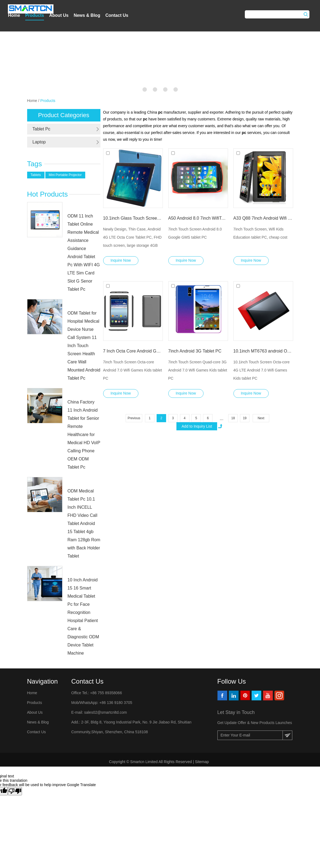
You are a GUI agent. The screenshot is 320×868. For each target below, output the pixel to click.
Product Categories (64, 115)
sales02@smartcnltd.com (105, 712)
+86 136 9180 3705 (115, 703)
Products (35, 15)
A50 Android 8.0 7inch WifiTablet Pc (198, 218)
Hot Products (47, 194)
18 (233, 418)
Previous (134, 418)
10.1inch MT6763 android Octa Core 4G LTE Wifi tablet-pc (263, 351)
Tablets (36, 175)
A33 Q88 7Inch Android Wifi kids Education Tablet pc (263, 218)
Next (261, 418)
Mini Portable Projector (65, 175)
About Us (59, 15)
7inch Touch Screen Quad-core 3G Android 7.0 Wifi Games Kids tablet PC (198, 370)
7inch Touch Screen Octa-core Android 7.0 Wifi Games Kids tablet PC (133, 370)
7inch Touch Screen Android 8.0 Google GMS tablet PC (195, 233)
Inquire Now (121, 260)
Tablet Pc (42, 129)
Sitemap (202, 762)
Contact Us (117, 15)
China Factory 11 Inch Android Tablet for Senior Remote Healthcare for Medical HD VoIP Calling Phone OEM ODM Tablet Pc (84, 435)
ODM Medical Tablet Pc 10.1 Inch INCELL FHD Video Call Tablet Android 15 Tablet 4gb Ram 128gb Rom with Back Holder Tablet (84, 523)
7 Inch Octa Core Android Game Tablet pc (133, 351)
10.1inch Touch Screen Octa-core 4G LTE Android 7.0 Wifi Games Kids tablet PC (262, 370)
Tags (35, 164)
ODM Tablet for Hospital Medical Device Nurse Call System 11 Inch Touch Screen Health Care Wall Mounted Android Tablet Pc (84, 346)
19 (245, 418)
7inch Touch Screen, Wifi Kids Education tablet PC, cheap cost (260, 233)
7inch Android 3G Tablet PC (195, 351)
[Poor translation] (15, 791)
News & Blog (87, 15)
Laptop (39, 142)
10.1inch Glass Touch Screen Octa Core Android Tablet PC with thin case (133, 218)
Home (14, 15)
